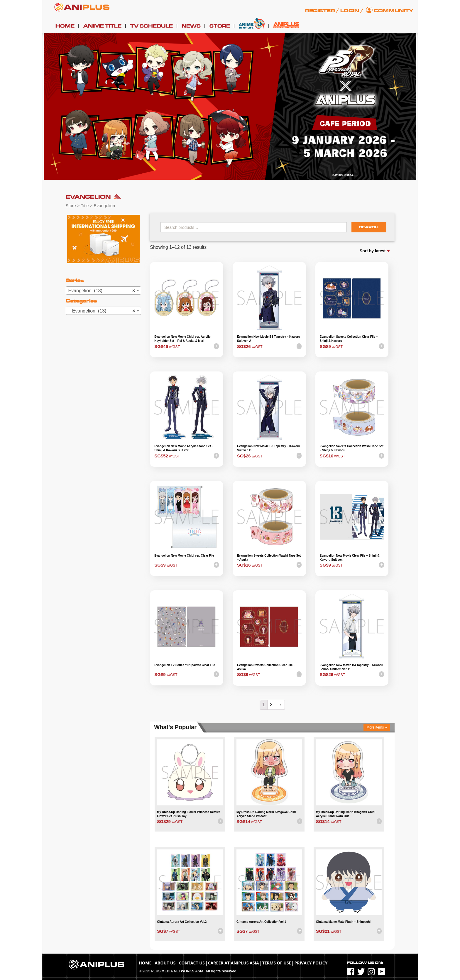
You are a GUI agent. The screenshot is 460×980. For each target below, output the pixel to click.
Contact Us (192, 963)
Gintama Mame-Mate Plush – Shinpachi (343, 922)
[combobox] (104, 290)
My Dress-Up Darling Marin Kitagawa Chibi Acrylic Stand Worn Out (346, 814)
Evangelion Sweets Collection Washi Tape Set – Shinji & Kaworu (352, 448)
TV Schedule (152, 26)
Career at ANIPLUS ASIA (234, 963)
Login (350, 11)
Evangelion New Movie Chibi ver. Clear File (184, 556)
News (191, 26)
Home (65, 26)
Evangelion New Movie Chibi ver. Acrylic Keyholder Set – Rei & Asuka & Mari (182, 339)
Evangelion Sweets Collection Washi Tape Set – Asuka (269, 558)
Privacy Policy (311, 963)
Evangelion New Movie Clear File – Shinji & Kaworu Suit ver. (350, 558)
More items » (377, 727)
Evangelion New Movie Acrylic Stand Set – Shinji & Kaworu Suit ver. (184, 448)
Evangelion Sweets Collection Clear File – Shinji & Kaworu (349, 339)
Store (220, 26)
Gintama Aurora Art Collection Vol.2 (182, 922)
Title (85, 206)
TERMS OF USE (277, 963)
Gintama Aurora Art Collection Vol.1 (261, 922)
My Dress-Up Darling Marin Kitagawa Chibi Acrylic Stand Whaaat (266, 814)
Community (394, 11)
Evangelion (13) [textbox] (102, 291)
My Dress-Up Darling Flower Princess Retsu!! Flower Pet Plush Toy (188, 814)
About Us (165, 963)
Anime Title (102, 26)
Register (320, 11)
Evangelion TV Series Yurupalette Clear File (185, 665)
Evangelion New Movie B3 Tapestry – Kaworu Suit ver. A (269, 339)
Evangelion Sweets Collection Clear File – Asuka (266, 667)
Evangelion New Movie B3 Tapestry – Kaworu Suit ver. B (269, 448)
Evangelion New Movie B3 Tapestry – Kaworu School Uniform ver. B (351, 667)
